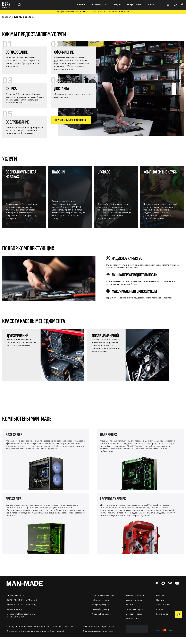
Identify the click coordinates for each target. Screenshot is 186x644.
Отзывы (160, 607)
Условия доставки (135, 602)
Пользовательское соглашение (98, 638)
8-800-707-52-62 (174, 3)
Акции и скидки (164, 612)
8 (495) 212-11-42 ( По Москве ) (22, 607)
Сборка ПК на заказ (102, 621)
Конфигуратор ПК (101, 612)
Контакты (161, 602)
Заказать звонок (15, 616)
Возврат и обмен (134, 621)
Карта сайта (162, 621)
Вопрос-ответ (133, 626)
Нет (26, 17)
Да (11, 17)
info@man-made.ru (15, 602)
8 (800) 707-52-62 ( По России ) (21, 612)
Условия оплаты (134, 607)
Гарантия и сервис (135, 616)
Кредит (130, 612)
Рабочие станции (100, 607)
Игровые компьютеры (103, 602)
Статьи (160, 616)
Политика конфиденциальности (98, 634)
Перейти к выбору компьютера (71, 127)
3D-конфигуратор (101, 616)
